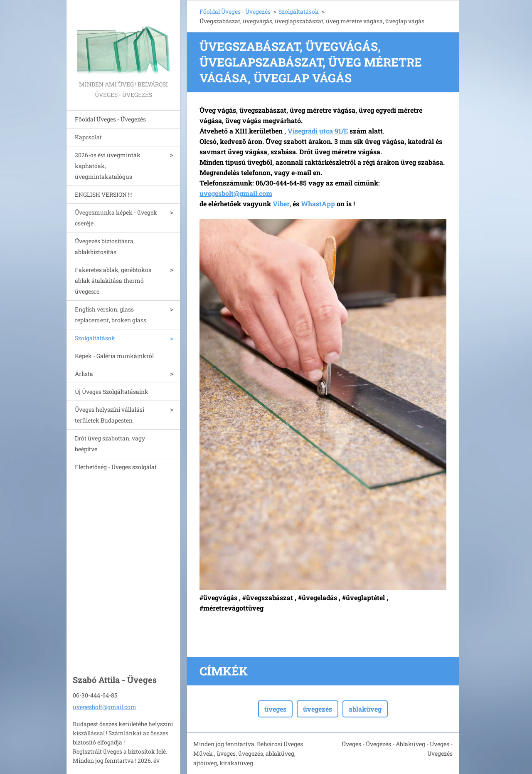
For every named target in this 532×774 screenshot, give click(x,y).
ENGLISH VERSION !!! (103, 194)
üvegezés (318, 709)
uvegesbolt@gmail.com (105, 707)
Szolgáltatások (95, 338)
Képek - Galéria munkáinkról (114, 356)
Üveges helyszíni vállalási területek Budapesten (110, 415)
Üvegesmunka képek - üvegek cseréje (116, 218)
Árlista (84, 374)
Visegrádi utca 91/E (318, 131)
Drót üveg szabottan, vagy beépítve (110, 444)
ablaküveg (365, 709)
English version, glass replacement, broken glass (111, 315)
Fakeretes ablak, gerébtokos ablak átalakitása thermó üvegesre (113, 281)
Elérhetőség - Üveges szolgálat (116, 467)
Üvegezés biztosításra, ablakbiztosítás (105, 246)
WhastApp (318, 204)
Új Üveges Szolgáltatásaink (112, 392)
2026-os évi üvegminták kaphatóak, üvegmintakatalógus (108, 166)
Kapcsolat (88, 137)
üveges (275, 709)
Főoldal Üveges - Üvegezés (110, 119)
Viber (281, 204)
